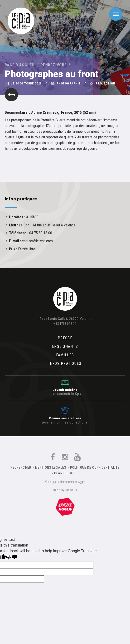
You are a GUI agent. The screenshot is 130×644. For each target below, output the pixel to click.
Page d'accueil (20, 65)
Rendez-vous (54, 65)
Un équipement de (65, 507)
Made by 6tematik (65, 490)
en (116, 30)
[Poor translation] (12, 558)
